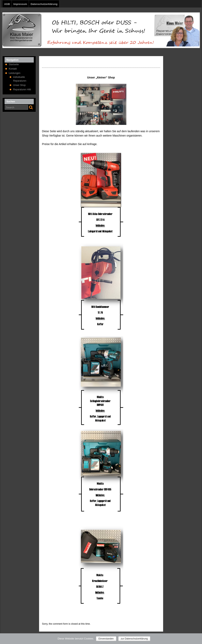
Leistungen (15, 73)
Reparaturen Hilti (22, 90)
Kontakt (13, 69)
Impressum (20, 4)
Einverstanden (106, 639)
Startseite (14, 64)
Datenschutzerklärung (44, 4)
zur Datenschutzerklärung (134, 639)
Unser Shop (19, 85)
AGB (7, 4)
